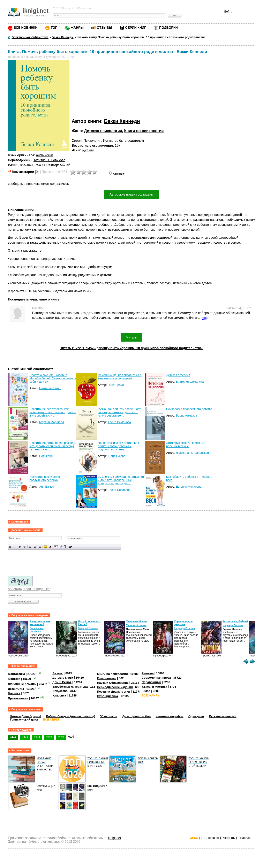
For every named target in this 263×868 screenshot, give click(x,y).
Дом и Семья (62, 682)
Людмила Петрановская (192, 453)
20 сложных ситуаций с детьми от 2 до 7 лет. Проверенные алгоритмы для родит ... (121, 480)
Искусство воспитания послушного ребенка (45, 478)
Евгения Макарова (189, 487)
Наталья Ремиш (50, 388)
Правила (245, 838)
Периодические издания (115, 687)
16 (117, 146)
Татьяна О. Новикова (49, 160)
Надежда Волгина (185, 628)
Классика (59, 695)
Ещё (205, 318)
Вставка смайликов (46, 547)
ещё (71, 737)
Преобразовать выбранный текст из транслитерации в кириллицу (65, 547)
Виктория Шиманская (191, 382)
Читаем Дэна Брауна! (25, 716)
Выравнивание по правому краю (40, 547)
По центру (35, 547)
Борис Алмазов (186, 416)
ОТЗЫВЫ (104, 28)
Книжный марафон (170, 716)
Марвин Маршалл (52, 422)
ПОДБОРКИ (168, 28)
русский (88, 150)
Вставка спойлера (70, 547)
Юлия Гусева (116, 456)
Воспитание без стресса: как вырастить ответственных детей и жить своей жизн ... (53, 412)
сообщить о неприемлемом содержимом (39, 184)
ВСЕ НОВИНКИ (25, 28)
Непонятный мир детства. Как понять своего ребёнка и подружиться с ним (118, 446)
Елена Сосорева (119, 490)
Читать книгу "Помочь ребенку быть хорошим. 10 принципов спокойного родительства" (131, 348)
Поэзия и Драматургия (114, 692)
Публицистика (107, 696)
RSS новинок (210, 838)
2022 (61, 737)
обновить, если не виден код (29, 589)
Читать (132, 337)
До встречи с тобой (137, 716)
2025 (25, 737)
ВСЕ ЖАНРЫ (151, 695)
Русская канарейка (223, 716)
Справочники (151, 682)
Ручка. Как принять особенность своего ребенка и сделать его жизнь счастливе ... (120, 412)
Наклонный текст (15, 547)
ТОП (54, 28)
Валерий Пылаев (88, 628)
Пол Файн (46, 456)
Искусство (60, 691)
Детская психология (103, 131)
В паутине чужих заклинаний (40, 623)
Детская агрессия (178, 375)
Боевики (14, 693)
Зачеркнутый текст (25, 547)
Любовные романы (22, 684)
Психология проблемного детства (189, 409)
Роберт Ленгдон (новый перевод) (70, 716)
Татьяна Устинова (136, 625)
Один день (196, 716)
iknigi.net (114, 838)
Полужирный (10, 547)
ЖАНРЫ (77, 28)
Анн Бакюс (47, 487)
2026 (13, 737)
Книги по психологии (144, 131)
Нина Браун (116, 385)
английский (45, 155)
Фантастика (16, 674)
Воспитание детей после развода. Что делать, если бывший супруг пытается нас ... (53, 446)
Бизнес (58, 673)
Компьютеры (107, 678)
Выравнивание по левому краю (30, 547)
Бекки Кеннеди (122, 121)
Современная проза (156, 678)
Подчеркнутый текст (20, 547)
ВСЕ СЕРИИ (52, 719)
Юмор (146, 691)
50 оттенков (109, 716)
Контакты (229, 838)
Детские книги (63, 678)
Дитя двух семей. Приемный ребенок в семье (186, 444)
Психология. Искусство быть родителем (114, 141)
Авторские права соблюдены (131, 194)
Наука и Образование (113, 683)
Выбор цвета (50, 547)
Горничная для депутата (183, 623)
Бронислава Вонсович (37, 630)
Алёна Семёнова (119, 422)
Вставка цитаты (61, 547)
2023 (49, 737)
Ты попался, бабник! (235, 622)
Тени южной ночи (137, 622)
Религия (148, 673)
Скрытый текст (56, 547)
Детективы (16, 689)
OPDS (194, 838)
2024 (37, 737)
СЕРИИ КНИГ (136, 28)
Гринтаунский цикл (24, 719)
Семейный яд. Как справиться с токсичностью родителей (120, 377)
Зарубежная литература (70, 687)
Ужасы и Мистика (154, 687)
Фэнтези (14, 679)
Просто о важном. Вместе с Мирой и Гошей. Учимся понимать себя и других (53, 378)
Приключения (18, 698)
